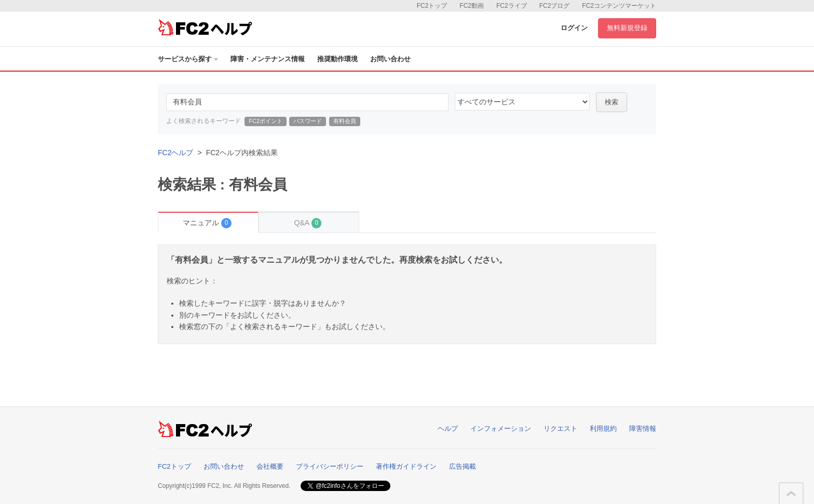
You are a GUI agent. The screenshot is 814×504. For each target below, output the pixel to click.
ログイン (574, 28)
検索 (612, 102)
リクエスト (560, 428)
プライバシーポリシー (330, 466)
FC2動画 (472, 6)
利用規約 (603, 428)
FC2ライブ (512, 6)
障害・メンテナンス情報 (268, 59)
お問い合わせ (390, 59)
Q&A (308, 223)
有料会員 (345, 121)
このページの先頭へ (791, 494)
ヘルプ (448, 428)
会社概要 (270, 466)
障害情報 (643, 428)
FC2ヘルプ (175, 153)
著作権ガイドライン (406, 466)
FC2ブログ (555, 6)
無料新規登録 (627, 28)
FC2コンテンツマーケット (619, 6)
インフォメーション (501, 428)
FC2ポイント (266, 121)
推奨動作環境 (337, 59)
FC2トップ (432, 6)
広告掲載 (463, 466)
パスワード (308, 121)
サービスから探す (188, 59)
